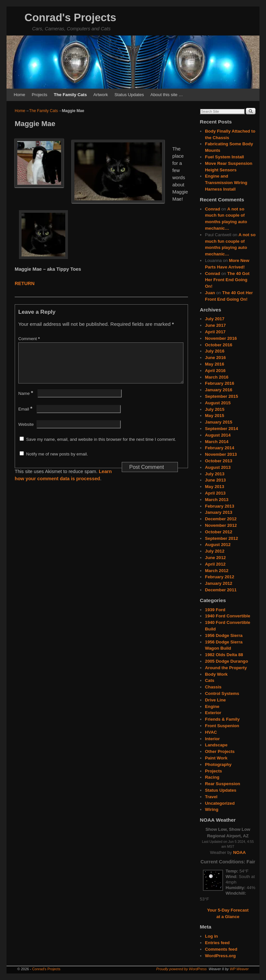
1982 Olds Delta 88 (224, 655)
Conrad (212, 209)
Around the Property (226, 668)
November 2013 (221, 454)
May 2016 (215, 364)
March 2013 (217, 500)
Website (26, 432)
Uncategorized (220, 803)
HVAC (211, 732)
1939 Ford (215, 610)
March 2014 (217, 442)
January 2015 (219, 422)
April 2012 (215, 564)
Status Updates (129, 95)
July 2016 (215, 351)
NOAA (239, 852)
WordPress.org (220, 956)
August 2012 (218, 545)
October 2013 (219, 461)
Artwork (101, 95)
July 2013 (215, 474)
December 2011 (221, 590)
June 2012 (215, 558)
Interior (212, 739)
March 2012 (217, 571)
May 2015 (215, 416)
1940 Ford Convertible (228, 616)
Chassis (213, 687)
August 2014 (218, 435)
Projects (39, 95)
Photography (218, 764)
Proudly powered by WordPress (182, 969)
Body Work (216, 674)
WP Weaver (239, 969)
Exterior (213, 713)
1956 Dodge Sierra (224, 635)
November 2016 (221, 338)
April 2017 (215, 332)
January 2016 (219, 390)
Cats (210, 680)
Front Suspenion (222, 726)
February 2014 (219, 448)
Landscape (216, 745)
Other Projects (220, 751)
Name (26, 401)
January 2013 (219, 512)
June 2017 (215, 325)
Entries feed (217, 943)
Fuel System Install (224, 157)
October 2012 (219, 532)
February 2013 (219, 506)
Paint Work (216, 758)
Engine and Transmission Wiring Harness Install (226, 183)
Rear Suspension (223, 784)
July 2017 (215, 319)
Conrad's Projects (70, 17)
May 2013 (215, 487)
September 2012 (221, 538)
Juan (210, 293)
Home (19, 95)
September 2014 (221, 429)
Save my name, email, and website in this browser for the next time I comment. (101, 447)
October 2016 (219, 345)
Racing (212, 777)
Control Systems (222, 693)
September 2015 (221, 396)
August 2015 (218, 403)
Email (26, 417)
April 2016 (215, 371)
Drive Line (215, 700)
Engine (212, 706)
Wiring (212, 809)
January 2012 (219, 583)
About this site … (167, 95)
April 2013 (215, 493)
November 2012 (221, 525)
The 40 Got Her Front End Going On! (227, 280)
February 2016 (219, 383)
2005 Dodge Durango (227, 661)
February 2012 (219, 577)
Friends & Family (222, 719)
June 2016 (215, 358)
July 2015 (215, 409)
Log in (211, 936)
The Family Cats (70, 95)
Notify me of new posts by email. (57, 462)
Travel (211, 797)
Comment (30, 339)
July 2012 (215, 551)
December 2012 (221, 519)
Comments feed (221, 949)
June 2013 (215, 480)
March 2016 (217, 377)
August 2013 (218, 467)
